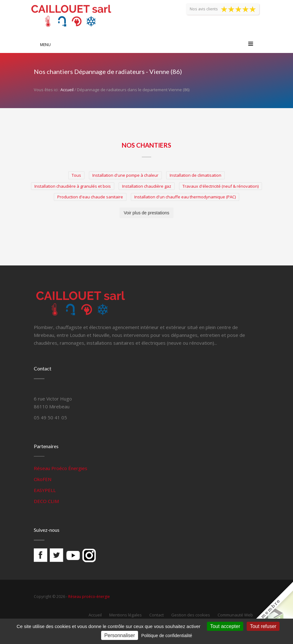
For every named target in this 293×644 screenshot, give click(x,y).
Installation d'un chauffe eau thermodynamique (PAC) (185, 197)
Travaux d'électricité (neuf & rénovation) (221, 186)
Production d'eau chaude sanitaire (90, 197)
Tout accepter (225, 626)
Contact (157, 615)
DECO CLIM (46, 501)
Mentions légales (126, 615)
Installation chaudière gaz (147, 186)
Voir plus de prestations (146, 213)
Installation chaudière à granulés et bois (73, 186)
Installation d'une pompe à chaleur (125, 175)
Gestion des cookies (191, 615)
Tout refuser (263, 626)
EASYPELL (45, 490)
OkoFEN (43, 479)
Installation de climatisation (195, 175)
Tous (76, 175)
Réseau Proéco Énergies (61, 468)
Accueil (67, 90)
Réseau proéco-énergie (89, 597)
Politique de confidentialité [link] (167, 636)
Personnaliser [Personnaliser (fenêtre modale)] (120, 635)
